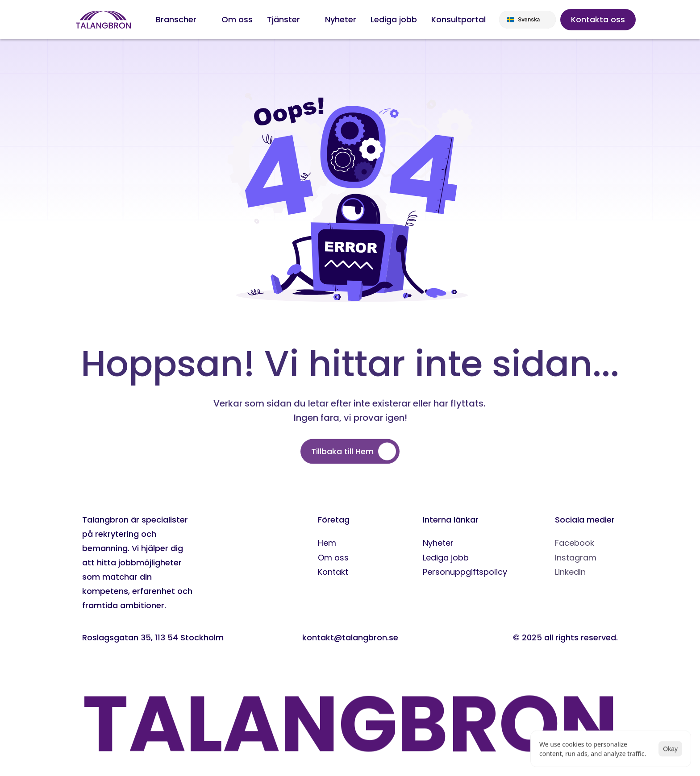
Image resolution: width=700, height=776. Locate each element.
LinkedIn (570, 572)
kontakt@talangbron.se (350, 637)
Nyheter (438, 543)
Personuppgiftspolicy (465, 572)
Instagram (576, 558)
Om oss (333, 558)
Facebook (575, 543)
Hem (327, 543)
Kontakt (333, 572)
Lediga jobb (446, 558)
